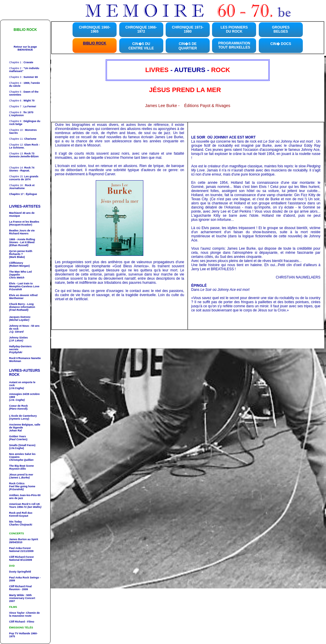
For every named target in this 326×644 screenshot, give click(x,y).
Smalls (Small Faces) (22, 445)
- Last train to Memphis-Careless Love (24, 285)
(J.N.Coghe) (17, 448)
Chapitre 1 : (21, 62)
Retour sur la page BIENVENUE (25, 48)
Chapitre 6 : (22, 101)
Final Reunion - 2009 (20, 588)
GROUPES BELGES (281, 29)
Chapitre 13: (22, 154)
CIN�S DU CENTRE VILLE (141, 46)
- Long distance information (22, 306)
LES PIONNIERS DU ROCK (234, 29)
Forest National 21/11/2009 (21, 550)
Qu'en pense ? (21, 253)
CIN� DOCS (281, 44)
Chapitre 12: (24, 146)
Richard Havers (22, 232)
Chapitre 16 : (22, 187)
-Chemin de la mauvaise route (24, 614)
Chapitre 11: (23, 139)
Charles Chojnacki (21, 525)
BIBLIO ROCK (94, 43)
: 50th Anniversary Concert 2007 (22, 598)
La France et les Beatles (24, 222)
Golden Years (17, 436)
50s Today (15, 522)
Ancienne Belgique (21, 425)
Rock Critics (17, 483)
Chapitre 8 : (21, 114)
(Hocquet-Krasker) (21, 225)
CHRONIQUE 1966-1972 (141, 29)
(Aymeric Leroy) (19, 419)
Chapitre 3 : (23, 77)
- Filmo (30, 622)
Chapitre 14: (22, 168)
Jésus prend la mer (21, 475)
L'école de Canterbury (23, 416)
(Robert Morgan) (19, 266)
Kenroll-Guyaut (21, 514)
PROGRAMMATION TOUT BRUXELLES (234, 45)
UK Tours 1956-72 (25, 505)
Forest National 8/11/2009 (21, 558)
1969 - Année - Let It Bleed (22, 241)
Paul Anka (15, 548)
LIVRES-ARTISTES (25, 206)
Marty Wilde (17, 595)
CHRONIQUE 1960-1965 (94, 29)
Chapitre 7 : (23, 106)
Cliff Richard (17, 586)
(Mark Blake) (17, 257)
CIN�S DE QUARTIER (188, 46)
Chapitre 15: (24, 178)
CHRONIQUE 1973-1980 (188, 29)
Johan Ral (15, 431)
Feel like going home (22, 488)
